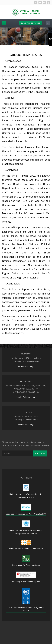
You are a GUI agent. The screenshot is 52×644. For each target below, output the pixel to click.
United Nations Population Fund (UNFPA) (26, 548)
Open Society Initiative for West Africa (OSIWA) (26, 514)
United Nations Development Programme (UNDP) (26, 609)
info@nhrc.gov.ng (29, 397)
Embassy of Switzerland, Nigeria (26, 582)
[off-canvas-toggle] (4, 23)
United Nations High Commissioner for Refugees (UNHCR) (26, 496)
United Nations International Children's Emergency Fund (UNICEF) (26, 532)
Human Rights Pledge (30, 23)
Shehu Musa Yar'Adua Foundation (26, 565)
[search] (48, 23)
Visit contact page (26, 367)
